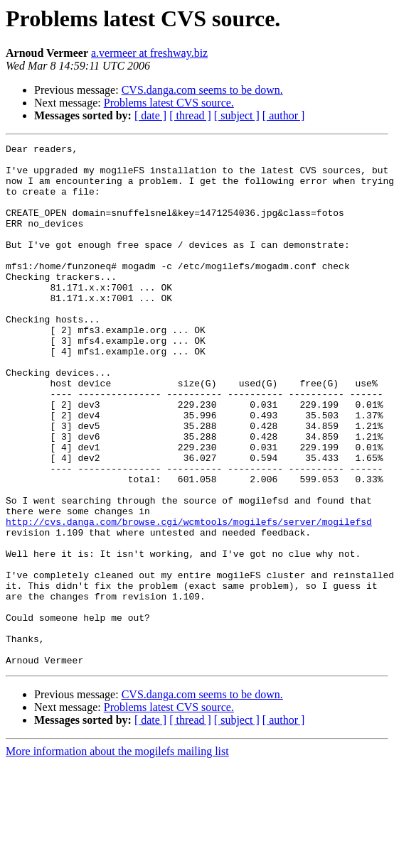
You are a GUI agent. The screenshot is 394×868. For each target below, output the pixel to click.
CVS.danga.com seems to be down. (202, 90)
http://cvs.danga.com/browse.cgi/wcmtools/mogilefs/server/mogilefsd (189, 598)
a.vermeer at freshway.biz (149, 53)
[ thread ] (190, 115)
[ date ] (150, 115)
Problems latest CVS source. (169, 103)
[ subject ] (237, 115)
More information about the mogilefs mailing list (117, 856)
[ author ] (284, 115)
